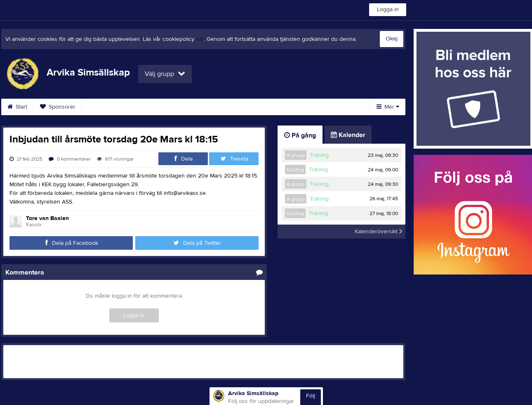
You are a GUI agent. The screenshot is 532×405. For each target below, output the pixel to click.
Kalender (184, 107)
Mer (388, 107)
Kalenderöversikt (378, 232)
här (200, 39)
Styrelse (102, 107)
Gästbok (290, 107)
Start (17, 107)
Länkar (330, 107)
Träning (319, 155)
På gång (300, 135)
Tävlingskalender (237, 107)
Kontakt (142, 107)
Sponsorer (58, 107)
